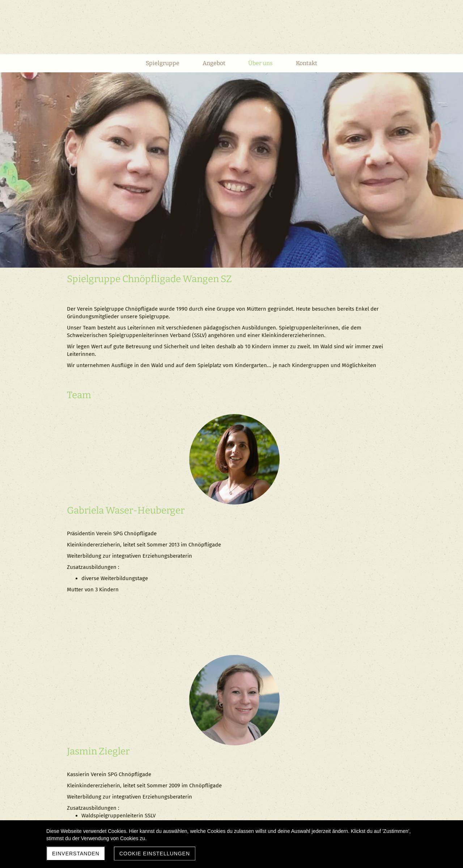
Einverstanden (76, 854)
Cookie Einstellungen (155, 854)
